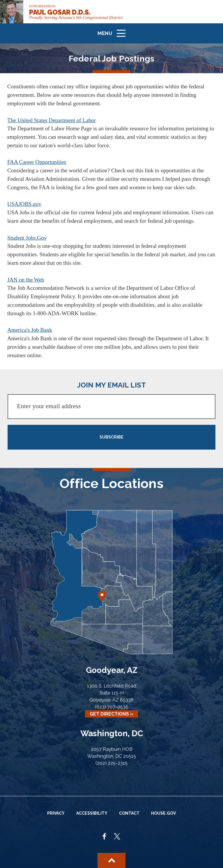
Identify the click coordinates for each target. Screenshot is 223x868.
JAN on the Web (26, 280)
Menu (114, 36)
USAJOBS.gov (24, 204)
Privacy (56, 813)
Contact (129, 813)
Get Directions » (111, 714)
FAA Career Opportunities (37, 162)
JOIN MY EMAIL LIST (111, 385)
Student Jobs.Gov (27, 238)
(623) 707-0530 (112, 707)
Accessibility (92, 813)
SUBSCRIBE (111, 437)
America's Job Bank (30, 330)
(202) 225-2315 (111, 763)
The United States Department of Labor (52, 120)
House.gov (163, 813)
